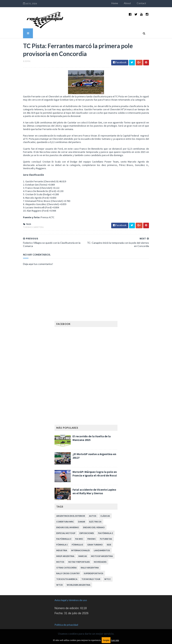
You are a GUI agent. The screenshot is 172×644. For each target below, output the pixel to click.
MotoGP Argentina (102, 550)
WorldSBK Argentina (79, 579)
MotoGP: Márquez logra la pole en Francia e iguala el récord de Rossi (95, 468)
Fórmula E (77, 539)
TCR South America (67, 573)
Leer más (115, 640)
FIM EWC (92, 533)
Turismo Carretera (29, 221)
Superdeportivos (94, 567)
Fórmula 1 (62, 539)
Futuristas (106, 533)
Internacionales (81, 544)
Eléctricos (95, 516)
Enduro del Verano (94, 521)
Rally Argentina (90, 562)
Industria (62, 544)
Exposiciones (87, 527)
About (132, 3)
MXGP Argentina (65, 550)
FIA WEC (79, 533)
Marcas (83, 550)
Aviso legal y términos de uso (71, 594)
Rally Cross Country (68, 567)
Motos (60, 556)
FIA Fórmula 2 (105, 527)
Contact (146, 3)
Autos (93, 510)
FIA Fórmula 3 (64, 533)
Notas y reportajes (79, 556)
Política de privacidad (66, 619)
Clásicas (105, 510)
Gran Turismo (95, 539)
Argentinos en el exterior (71, 510)
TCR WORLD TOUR (91, 573)
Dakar (82, 516)
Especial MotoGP (66, 527)
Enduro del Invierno (68, 521)
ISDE (109, 539)
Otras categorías (66, 562)
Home (119, 3)
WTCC (108, 573)
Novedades (100, 556)
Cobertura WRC (65, 516)
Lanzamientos (102, 544)
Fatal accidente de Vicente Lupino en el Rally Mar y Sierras (94, 485)
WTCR (59, 579)
